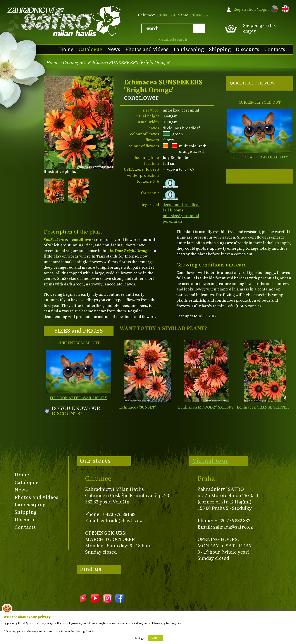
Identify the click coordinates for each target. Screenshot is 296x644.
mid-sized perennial (181, 216)
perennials (173, 221)
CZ (273, 8)
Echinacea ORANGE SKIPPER (263, 407)
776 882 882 (199, 15)
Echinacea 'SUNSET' (138, 407)
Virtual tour (210, 461)
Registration (245, 9)
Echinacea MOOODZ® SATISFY (206, 407)
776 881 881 (166, 15)
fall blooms (173, 210)
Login (264, 9)
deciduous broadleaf (181, 205)
